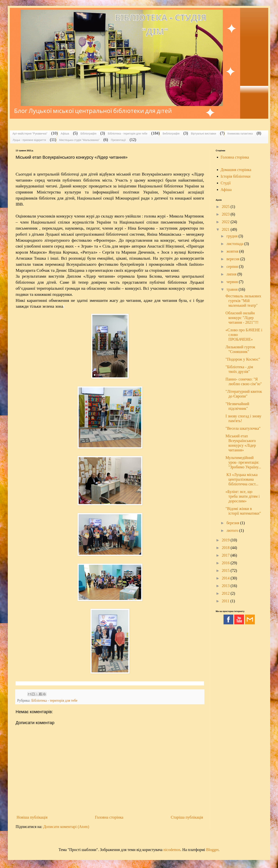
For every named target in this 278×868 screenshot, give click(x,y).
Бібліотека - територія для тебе (128, 134)
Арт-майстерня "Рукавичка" (30, 134)
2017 (226, 555)
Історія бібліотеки (236, 176)
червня (233, 282)
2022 (226, 222)
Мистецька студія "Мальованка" (79, 140)
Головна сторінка (109, 817)
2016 (226, 563)
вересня (233, 259)
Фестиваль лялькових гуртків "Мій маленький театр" (243, 301)
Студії (226, 183)
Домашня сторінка (236, 170)
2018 (226, 548)
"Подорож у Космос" (243, 359)
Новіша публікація (32, 817)
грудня (233, 236)
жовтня (233, 251)
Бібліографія (88, 134)
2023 (226, 214)
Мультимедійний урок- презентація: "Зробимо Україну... (243, 462)
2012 (226, 593)
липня (232, 274)
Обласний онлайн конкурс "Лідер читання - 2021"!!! (242, 318)
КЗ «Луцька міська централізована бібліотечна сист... (242, 479)
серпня (233, 266)
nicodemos (172, 850)
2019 (226, 540)
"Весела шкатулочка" (243, 428)
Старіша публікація (187, 817)
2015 (226, 570)
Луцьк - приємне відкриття (29, 140)
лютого (233, 530)
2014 (226, 578)
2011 (226, 601)
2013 (226, 586)
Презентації (118, 140)
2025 (226, 207)
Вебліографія (171, 134)
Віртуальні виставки (204, 134)
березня (233, 523)
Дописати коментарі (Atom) (66, 827)
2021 (226, 229)
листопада (235, 244)
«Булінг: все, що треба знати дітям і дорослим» (243, 496)
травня (233, 289)
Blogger (212, 850)
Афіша (65, 134)
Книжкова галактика (240, 134)
